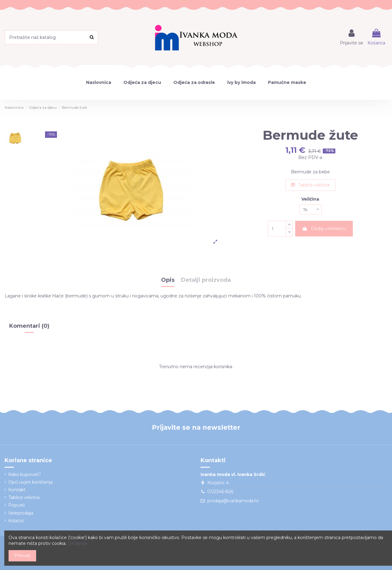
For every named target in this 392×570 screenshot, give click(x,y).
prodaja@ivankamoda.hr (233, 501)
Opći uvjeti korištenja (30, 482)
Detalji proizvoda (206, 280)
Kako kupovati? (25, 474)
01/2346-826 (220, 492)
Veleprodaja (21, 513)
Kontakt (17, 490)
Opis (168, 280)
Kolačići (16, 521)
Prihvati (23, 556)
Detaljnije (78, 543)
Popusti (17, 505)
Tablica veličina (310, 185)
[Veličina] (310, 210)
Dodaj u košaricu (324, 230)
